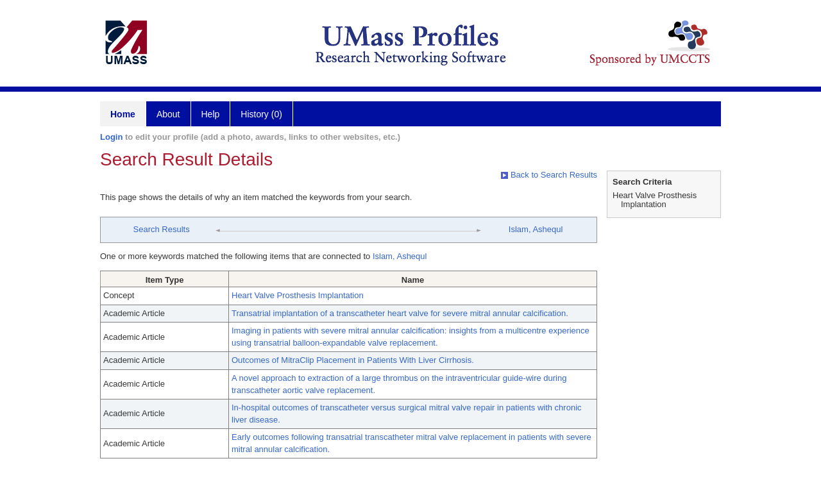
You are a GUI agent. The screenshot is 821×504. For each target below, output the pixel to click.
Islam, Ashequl (536, 229)
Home (123, 114)
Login (111, 137)
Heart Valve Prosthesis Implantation (298, 295)
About (168, 114)
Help (211, 114)
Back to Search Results (549, 175)
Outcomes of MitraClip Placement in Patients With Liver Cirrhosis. (353, 360)
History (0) (261, 114)
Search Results (162, 229)
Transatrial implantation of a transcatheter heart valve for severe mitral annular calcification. (400, 313)
